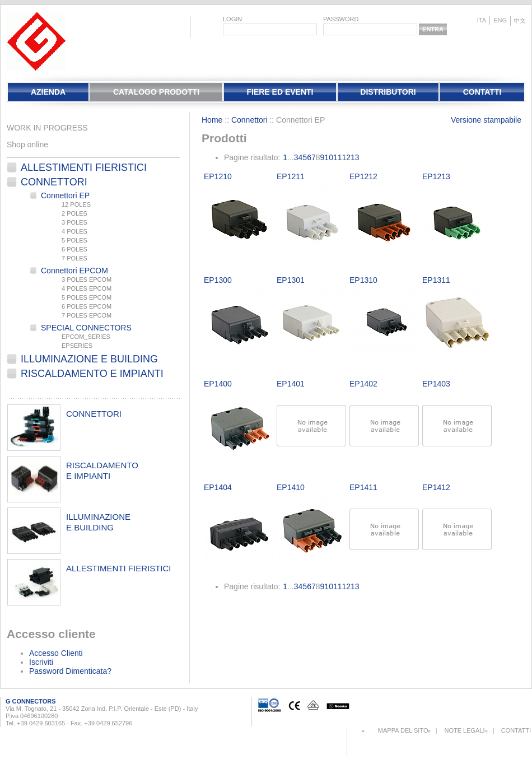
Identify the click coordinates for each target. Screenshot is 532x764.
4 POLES (74, 231)
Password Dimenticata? (70, 671)
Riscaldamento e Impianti (92, 374)
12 (347, 157)
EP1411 (363, 487)
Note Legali (464, 730)
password (341, 19)
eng (500, 20)
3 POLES (74, 222)
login (232, 19)
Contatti (482, 92)
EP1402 (363, 384)
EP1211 (291, 176)
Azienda (48, 92)
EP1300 (218, 280)
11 (338, 157)
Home (212, 120)
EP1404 (218, 487)
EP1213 (436, 176)
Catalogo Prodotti (156, 92)
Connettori (54, 182)
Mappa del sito (403, 730)
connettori (94, 414)
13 (355, 157)
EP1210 (218, 176)
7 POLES (74, 258)
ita (482, 20)
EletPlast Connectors (36, 41)
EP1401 (291, 384)
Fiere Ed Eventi (280, 92)
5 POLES (74, 240)
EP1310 (363, 280)
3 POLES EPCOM (87, 279)
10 (329, 157)
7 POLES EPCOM (87, 315)
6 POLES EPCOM (87, 306)
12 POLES (76, 204)
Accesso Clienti (56, 653)
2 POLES (74, 213)
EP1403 (436, 384)
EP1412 (436, 487)
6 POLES (74, 249)
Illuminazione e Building (89, 359)
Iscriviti (41, 662)
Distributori (388, 92)
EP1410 (291, 487)
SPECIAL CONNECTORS (86, 328)
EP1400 (218, 384)
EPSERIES (77, 346)
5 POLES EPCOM (87, 297)
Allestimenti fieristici (84, 167)
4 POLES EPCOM (87, 288)
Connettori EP (65, 195)
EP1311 (436, 280)
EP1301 (291, 280)
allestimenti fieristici (119, 568)
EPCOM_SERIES (86, 337)
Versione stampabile (486, 120)
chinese (520, 21)
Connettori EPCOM (74, 271)
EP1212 (363, 176)
